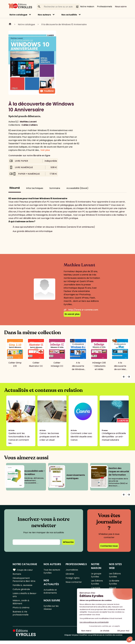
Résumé (15, 188)
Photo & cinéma (21, 610)
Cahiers (33, 125)
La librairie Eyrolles (114, 583)
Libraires (70, 574)
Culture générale (21, 591)
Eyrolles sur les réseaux (51, 609)
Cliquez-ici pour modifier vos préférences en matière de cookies (93, 638)
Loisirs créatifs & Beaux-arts (25, 597)
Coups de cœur (23, 570)
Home (10, 24)
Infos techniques (35, 188)
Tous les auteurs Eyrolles (52, 572)
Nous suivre (121, 7)
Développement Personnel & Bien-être (24, 580)
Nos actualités (69, 15)
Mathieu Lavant (28, 122)
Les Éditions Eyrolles (97, 583)
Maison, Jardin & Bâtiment (21, 604)
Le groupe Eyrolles (96, 575)
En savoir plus (72, 314)
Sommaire (55, 188)
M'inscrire (68, 542)
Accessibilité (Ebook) (77, 188)
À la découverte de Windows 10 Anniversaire (64, 24)
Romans (17, 574)
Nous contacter (74, 583)
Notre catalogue (18, 15)
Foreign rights (73, 579)
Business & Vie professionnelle (21, 616)
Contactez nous (109, 546)
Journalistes (72, 570)
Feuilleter (47, 91)
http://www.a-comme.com (81, 310)
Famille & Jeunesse (23, 586)
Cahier (25, 125)
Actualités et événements (50, 592)
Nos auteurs (44, 15)
